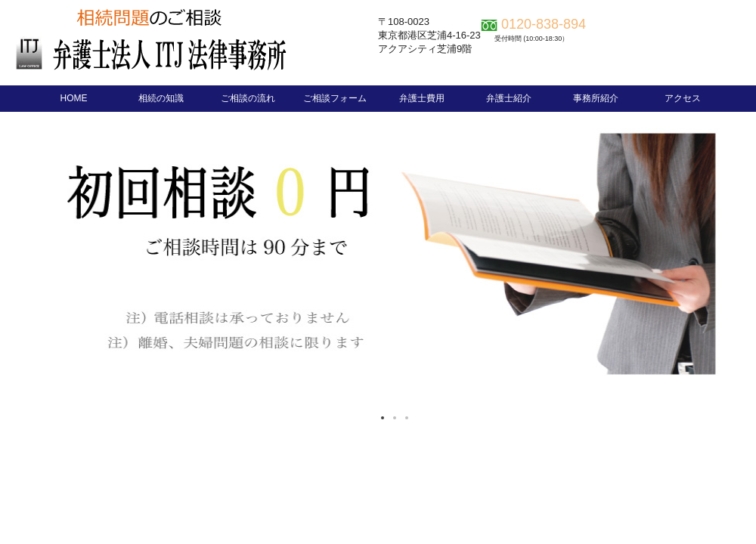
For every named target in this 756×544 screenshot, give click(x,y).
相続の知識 (161, 98)
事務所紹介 (596, 98)
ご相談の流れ (248, 98)
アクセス (683, 98)
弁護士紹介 (509, 98)
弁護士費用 (422, 98)
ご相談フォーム (335, 98)
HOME (74, 98)
